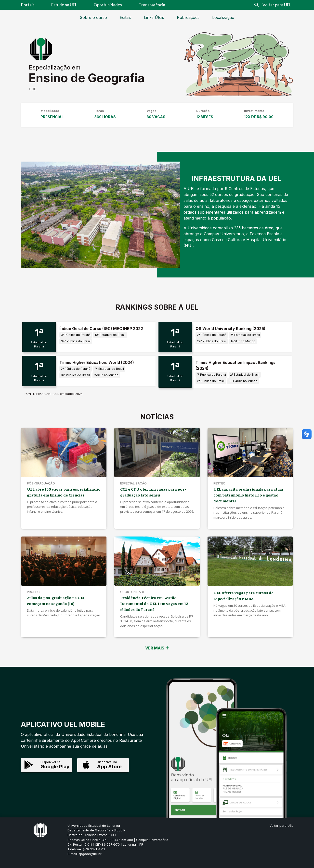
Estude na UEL (64, 5)
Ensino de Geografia (87, 78)
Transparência (152, 5)
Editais (125, 17)
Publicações (188, 17)
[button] (33, 214)
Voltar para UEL (277, 5)
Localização (223, 17)
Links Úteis (154, 17)
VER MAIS (157, 648)
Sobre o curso (93, 17)
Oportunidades (108, 5)
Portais (28, 5)
